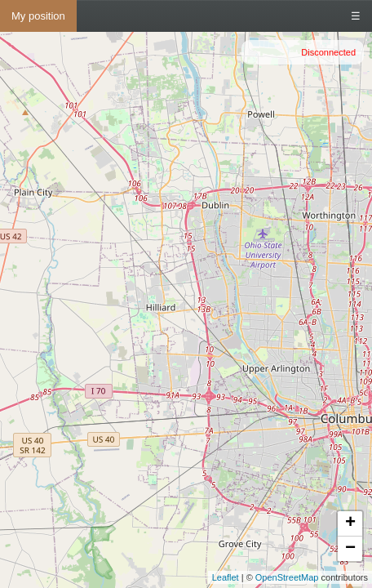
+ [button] (350, 523)
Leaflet (226, 577)
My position (38, 16)
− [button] (350, 549)
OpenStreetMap (287, 577)
